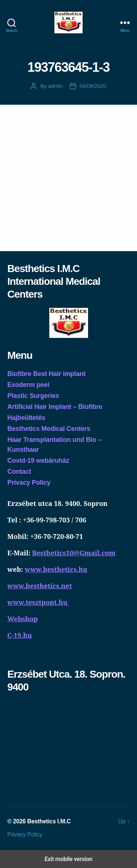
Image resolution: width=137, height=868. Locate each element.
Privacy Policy (29, 483)
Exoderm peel (28, 385)
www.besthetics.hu (56, 569)
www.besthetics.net (40, 586)
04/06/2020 (93, 86)
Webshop (22, 619)
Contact (19, 472)
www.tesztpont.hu (38, 602)
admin (55, 86)
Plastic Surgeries (33, 396)
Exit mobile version (68, 859)
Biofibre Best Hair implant (46, 374)
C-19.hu (20, 635)
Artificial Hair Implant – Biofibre (55, 407)
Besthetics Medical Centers (49, 429)
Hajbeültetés (26, 418)
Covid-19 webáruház (38, 461)
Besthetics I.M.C (49, 821)
